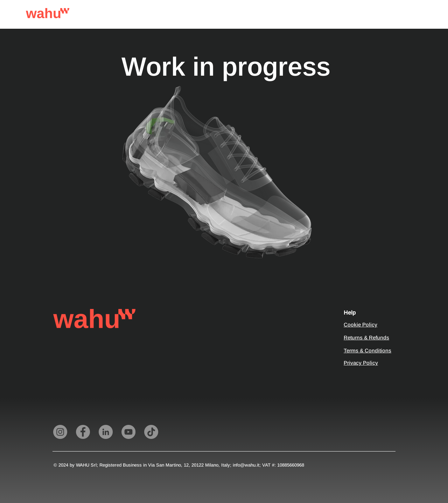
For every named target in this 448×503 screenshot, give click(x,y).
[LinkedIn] (106, 432)
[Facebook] (83, 432)
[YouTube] (128, 432)
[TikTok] (151, 432)
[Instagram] (60, 432)
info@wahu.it (246, 465)
